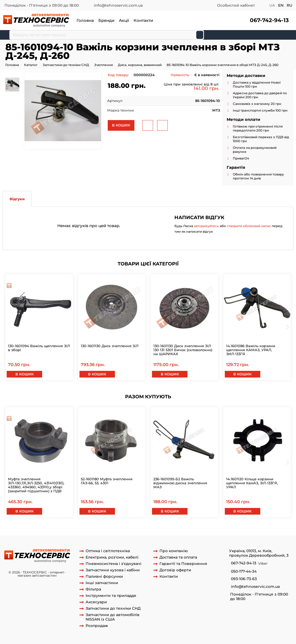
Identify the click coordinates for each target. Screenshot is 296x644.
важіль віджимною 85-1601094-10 (144, 530)
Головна (85, 20)
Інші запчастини (102, 583)
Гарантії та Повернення (183, 564)
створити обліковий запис (249, 226)
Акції (124, 20)
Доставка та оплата (178, 557)
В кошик (121, 125)
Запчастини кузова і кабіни (113, 570)
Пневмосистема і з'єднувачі (113, 564)
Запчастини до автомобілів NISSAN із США (113, 617)
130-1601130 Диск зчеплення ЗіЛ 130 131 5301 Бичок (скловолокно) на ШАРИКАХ (183, 350)
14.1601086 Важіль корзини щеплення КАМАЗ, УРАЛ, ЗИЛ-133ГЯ (251, 350)
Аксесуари (96, 602)
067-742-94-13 (269, 20)
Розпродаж (97, 626)
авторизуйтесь (206, 226)
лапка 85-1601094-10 (56, 530)
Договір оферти (175, 570)
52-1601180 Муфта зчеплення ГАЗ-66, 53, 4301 (107, 481)
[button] (269, 20)
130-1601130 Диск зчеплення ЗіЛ (110, 346)
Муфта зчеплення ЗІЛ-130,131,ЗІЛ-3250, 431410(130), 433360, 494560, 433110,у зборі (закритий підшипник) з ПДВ (36, 485)
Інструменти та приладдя (111, 596)
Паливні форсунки (104, 577)
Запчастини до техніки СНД (66, 65)
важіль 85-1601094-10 (94, 530)
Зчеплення (103, 65)
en (281, 5)
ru (289, 5)
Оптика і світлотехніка (108, 551)
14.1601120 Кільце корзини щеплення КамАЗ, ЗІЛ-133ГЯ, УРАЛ (252, 483)
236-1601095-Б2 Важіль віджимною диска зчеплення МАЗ (180, 483)
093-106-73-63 (244, 579)
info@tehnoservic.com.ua (118, 5)
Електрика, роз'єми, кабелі (112, 557)
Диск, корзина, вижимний (140, 65)
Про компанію (174, 551)
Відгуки (17, 199)
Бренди (106, 20)
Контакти (143, 20)
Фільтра (93, 589)
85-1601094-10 (24, 530)
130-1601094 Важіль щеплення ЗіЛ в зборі (39, 348)
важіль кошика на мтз (195, 530)
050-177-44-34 (244, 571)
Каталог (31, 65)
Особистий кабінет (236, 5)
